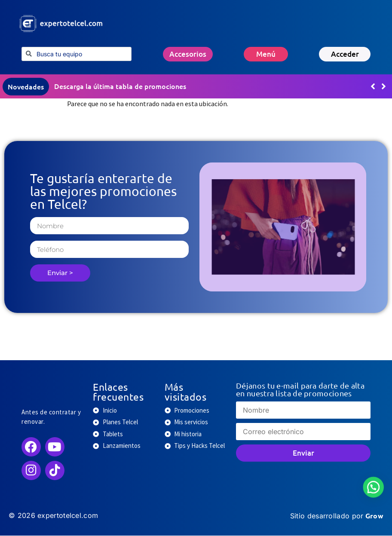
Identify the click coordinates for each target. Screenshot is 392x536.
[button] (384, 87)
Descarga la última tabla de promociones (120, 86)
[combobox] (77, 54)
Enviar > (60, 273)
